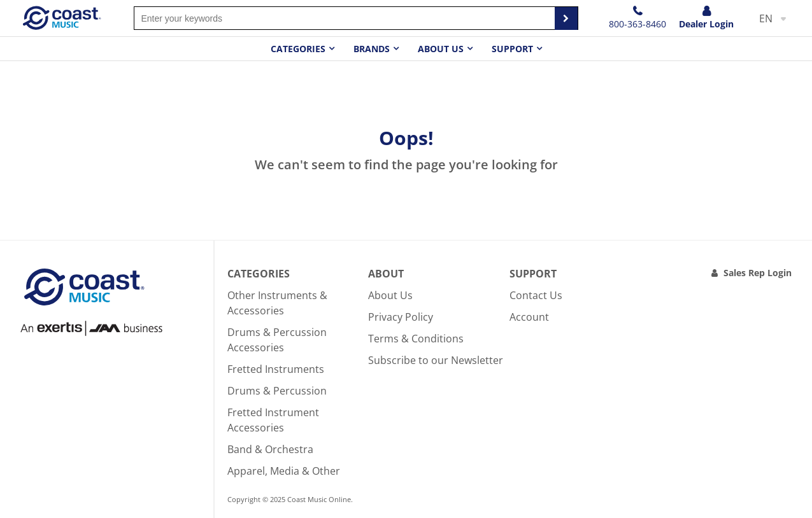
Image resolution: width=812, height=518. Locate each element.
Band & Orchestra (270, 449)
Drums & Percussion (277, 391)
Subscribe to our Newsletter (436, 360)
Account (529, 317)
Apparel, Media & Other (284, 471)
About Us (390, 295)
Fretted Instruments (276, 369)
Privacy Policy (401, 317)
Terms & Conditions (416, 339)
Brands (372, 49)
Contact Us (536, 295)
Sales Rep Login (758, 273)
